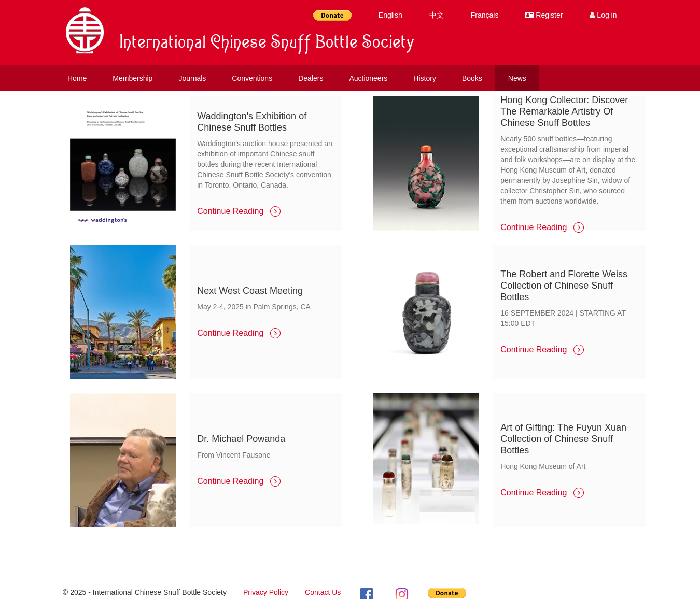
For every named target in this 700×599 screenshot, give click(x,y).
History (425, 78)
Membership (132, 78)
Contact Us (323, 592)
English (390, 15)
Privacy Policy (266, 592)
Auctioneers (368, 78)
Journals (192, 78)
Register (544, 15)
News (517, 78)
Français (485, 15)
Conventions (252, 78)
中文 (437, 15)
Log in (603, 15)
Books (472, 78)
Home (77, 78)
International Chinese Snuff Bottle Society (267, 44)
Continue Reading (239, 211)
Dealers (311, 78)
